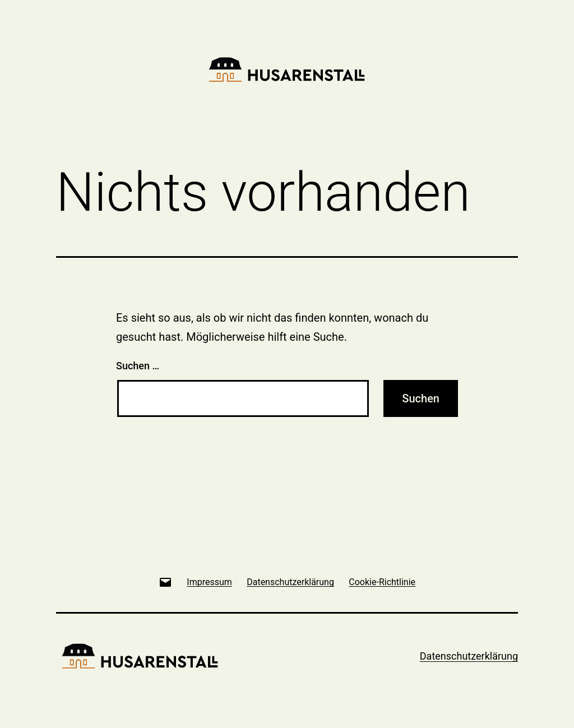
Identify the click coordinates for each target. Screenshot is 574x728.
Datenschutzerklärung (469, 656)
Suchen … (138, 366)
